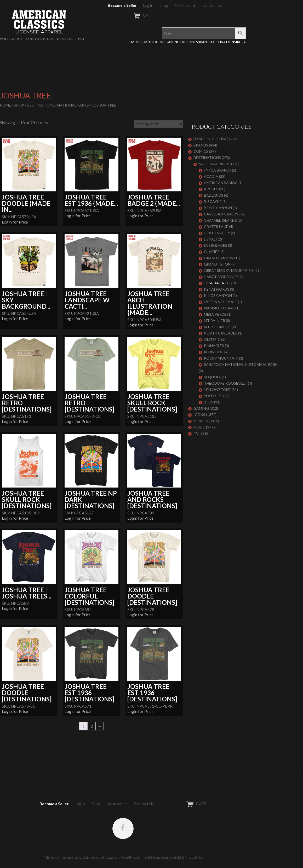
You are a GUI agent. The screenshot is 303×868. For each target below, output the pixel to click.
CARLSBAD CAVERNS (222, 214)
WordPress (130, 857)
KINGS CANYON (218, 295)
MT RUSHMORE (217, 327)
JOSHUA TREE (216, 283)
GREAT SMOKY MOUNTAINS (229, 270)
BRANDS (205, 42)
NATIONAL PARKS (73, 105)
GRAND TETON (217, 264)
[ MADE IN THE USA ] (211, 139)
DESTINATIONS (224, 42)
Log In (148, 5)
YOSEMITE (213, 396)
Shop (164, 5)
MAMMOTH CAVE (219, 308)
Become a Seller (122, 5)
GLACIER (212, 252)
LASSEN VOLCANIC (221, 302)
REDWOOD (214, 352)
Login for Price (15, 222)
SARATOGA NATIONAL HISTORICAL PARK (241, 364)
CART (131, 15)
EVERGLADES (216, 245)
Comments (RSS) (173, 857)
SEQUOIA (212, 377)
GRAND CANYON (219, 258)
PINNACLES (214, 346)
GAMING (173, 42)
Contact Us (212, 5)
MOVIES (138, 42)
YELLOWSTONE (217, 389)
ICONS (160, 42)
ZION (209, 402)
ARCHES (211, 189)
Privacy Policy (194, 857)
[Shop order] (159, 124)
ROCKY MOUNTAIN (221, 358)
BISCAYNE (213, 201)
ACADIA (211, 176)
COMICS (191, 42)
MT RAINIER (215, 321)
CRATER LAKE (216, 227)
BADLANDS (214, 195)
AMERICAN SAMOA (221, 183)
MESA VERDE (215, 314)
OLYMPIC (212, 339)
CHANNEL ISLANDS (220, 220)
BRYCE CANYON (218, 208)
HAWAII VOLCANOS (221, 277)
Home (5, 105)
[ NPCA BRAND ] (218, 170)
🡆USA (241, 42)
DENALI (210, 239)
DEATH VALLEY (217, 233)
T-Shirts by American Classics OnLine (68, 857)
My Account (185, 5)
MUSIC (150, 42)
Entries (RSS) (146, 857)
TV (182, 42)
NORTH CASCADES (221, 333)
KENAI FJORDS (217, 289)
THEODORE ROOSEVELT (225, 383)
